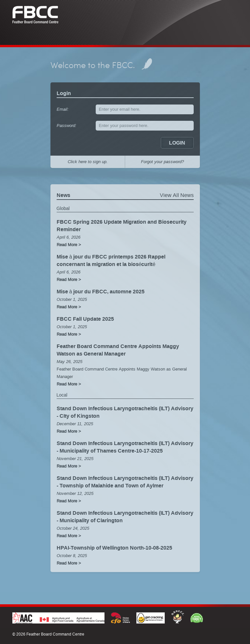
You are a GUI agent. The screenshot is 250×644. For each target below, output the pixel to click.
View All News (177, 198)
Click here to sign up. (88, 164)
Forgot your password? (162, 164)
